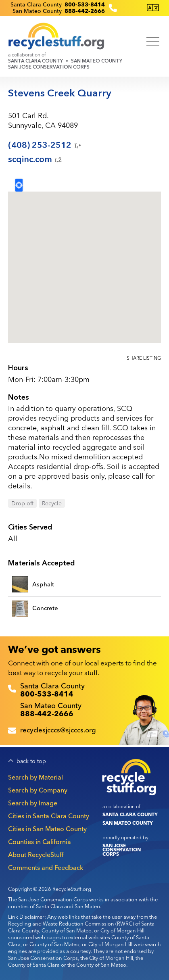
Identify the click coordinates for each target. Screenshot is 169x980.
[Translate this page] (153, 8)
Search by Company (38, 790)
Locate (19, 185)
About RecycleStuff (36, 855)
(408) (45, 145)
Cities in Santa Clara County (49, 816)
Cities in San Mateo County (47, 829)
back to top (31, 761)
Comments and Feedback (46, 867)
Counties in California (40, 842)
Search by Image (33, 803)
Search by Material (35, 777)
